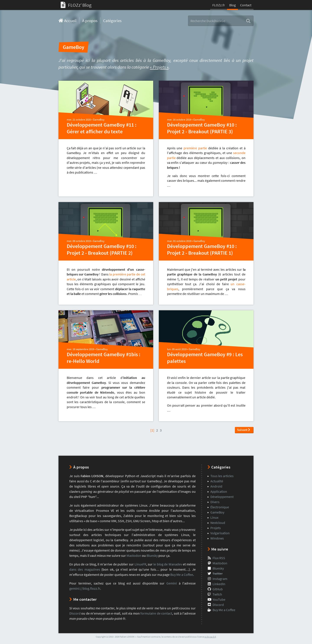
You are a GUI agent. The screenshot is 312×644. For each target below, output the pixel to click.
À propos (90, 21)
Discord (75, 613)
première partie (195, 148)
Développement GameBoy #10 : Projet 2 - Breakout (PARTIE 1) (202, 250)
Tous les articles (222, 476)
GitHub (218, 589)
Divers (215, 502)
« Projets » (159, 67)
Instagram (220, 579)
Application (219, 491)
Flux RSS (219, 558)
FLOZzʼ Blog (76, 5)
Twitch (217, 594)
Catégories (112, 21)
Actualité (217, 481)
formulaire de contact (156, 613)
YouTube (219, 599)
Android (216, 486)
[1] (152, 430)
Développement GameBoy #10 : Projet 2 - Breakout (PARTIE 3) (202, 128)
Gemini (172, 583)
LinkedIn (219, 584)
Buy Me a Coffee (182, 575)
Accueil (67, 21)
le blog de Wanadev (168, 564)
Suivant (244, 430)
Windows (217, 538)
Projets (216, 528)
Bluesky (152, 555)
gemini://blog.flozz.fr (85, 588)
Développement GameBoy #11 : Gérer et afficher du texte (102, 128)
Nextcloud (218, 523)
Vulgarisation (220, 533)
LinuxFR (140, 564)
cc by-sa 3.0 (210, 637)
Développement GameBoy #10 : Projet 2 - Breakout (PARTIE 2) (102, 250)
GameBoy (99, 120)
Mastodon (134, 555)
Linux (214, 517)
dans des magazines (85, 569)
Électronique (220, 507)
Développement (222, 497)
